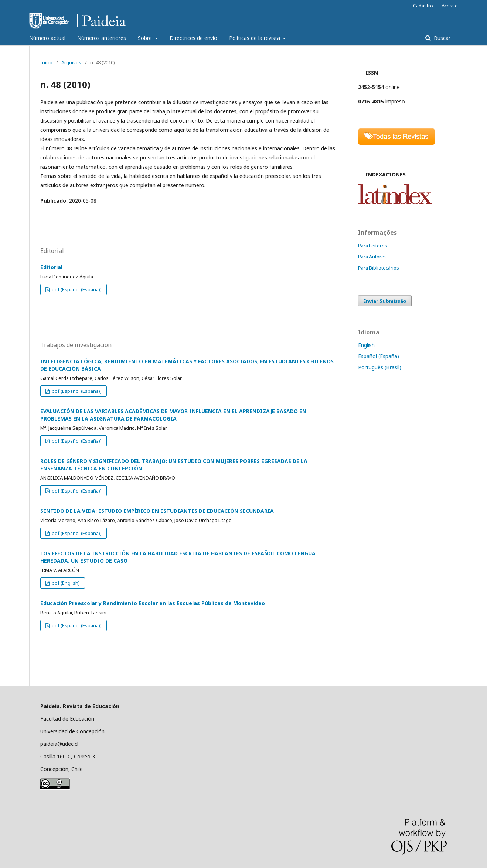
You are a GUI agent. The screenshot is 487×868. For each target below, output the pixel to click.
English (366, 345)
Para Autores (372, 257)
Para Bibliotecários (379, 268)
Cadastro (423, 6)
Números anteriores (102, 38)
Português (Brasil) (380, 367)
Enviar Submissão (385, 301)
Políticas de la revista (255, 38)
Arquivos (71, 62)
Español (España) (379, 356)
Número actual (47, 38)
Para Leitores (373, 246)
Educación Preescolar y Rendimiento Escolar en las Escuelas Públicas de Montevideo (153, 603)
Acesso (450, 6)
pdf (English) (65, 583)
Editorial (51, 267)
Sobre (146, 38)
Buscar (441, 38)
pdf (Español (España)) (76, 289)
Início (46, 62)
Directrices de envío (193, 38)
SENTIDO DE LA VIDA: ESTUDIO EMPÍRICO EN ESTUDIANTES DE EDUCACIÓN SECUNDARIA (157, 511)
